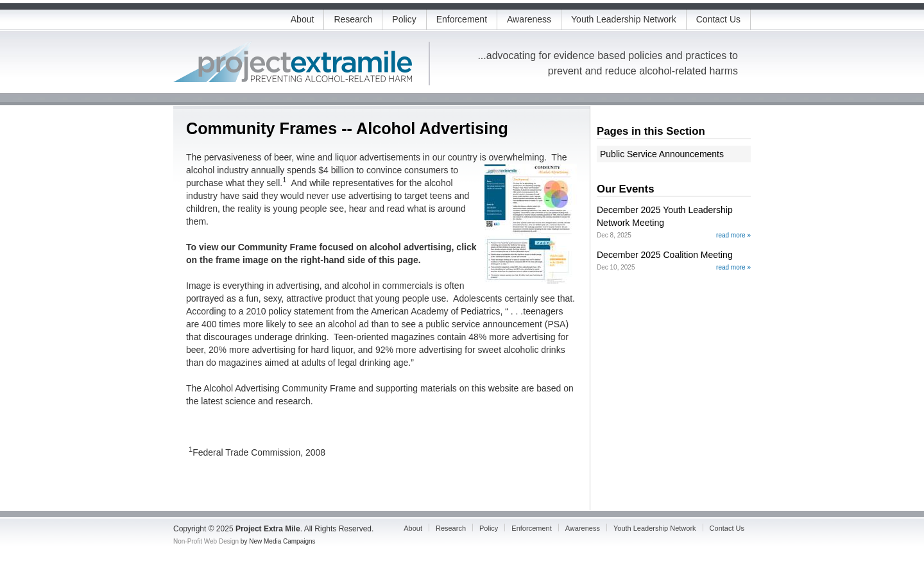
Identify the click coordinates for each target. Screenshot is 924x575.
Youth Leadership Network (624, 19)
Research (353, 19)
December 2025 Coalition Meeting (665, 255)
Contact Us (718, 19)
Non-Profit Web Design (206, 541)
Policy (404, 19)
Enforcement (462, 19)
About (303, 19)
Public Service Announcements (662, 154)
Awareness (529, 19)
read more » (733, 235)
